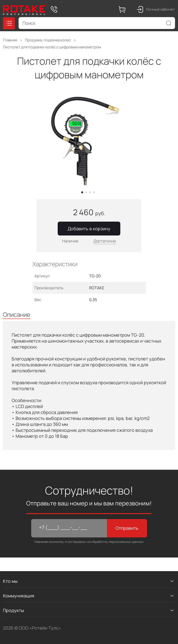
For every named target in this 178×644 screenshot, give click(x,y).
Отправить (127, 528)
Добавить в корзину (89, 229)
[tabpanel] (89, 141)
